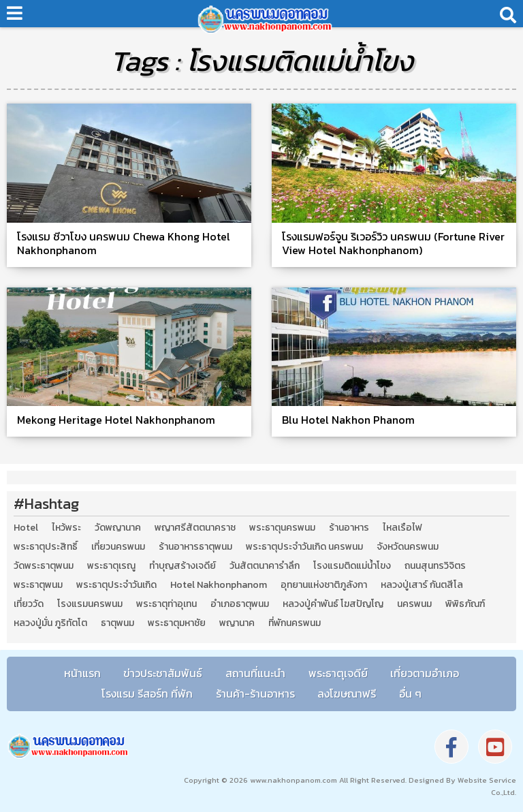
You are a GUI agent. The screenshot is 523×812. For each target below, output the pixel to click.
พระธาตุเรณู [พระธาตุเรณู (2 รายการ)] (111, 566)
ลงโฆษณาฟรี (347, 693)
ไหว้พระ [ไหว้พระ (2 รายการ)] (66, 528)
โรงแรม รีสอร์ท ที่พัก (147, 693)
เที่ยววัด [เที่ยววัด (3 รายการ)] (29, 604)
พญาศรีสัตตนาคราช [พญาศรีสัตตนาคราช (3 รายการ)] (195, 528)
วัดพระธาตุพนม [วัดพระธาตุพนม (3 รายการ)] (44, 566)
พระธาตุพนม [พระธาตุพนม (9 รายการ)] (38, 585)
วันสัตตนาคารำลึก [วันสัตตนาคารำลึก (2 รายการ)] (265, 566)
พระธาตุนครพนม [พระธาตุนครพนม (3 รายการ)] (282, 528)
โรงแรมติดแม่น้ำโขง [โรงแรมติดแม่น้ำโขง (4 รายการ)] (352, 566)
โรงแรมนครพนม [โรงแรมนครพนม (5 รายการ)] (90, 604)
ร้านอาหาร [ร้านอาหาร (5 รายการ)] (349, 528)
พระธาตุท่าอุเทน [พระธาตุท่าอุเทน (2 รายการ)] (167, 604)
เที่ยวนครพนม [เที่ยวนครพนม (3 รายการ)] (118, 547)
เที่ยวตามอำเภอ (425, 673)
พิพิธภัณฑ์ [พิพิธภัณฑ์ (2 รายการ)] (465, 604)
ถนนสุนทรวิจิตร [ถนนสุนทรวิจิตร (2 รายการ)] (435, 566)
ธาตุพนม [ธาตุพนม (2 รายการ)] (117, 623)
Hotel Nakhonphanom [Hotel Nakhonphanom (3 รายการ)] (219, 585)
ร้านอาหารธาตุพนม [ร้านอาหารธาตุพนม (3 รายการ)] (195, 547)
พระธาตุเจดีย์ (338, 673)
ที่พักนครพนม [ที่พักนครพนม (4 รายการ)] (295, 623)
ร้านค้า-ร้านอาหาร (255, 693)
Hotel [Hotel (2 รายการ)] (26, 528)
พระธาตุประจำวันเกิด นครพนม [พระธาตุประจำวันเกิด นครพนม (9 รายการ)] (304, 547)
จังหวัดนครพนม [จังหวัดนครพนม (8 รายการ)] (408, 547)
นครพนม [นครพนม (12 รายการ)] (414, 604)
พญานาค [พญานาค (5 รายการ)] (237, 623)
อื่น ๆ (410, 693)
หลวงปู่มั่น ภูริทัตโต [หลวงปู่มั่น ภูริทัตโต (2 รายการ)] (50, 623)
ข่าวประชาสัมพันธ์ (163, 673)
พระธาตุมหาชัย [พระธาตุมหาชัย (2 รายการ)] (177, 623)
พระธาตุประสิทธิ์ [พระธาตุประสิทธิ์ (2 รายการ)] (46, 547)
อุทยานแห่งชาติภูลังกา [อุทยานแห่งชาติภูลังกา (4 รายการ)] (324, 585)
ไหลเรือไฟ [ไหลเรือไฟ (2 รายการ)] (402, 528)
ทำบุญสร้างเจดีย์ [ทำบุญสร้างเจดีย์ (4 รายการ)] (183, 566)
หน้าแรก (82, 673)
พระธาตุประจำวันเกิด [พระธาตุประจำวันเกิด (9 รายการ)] (116, 585)
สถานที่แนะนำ (255, 673)
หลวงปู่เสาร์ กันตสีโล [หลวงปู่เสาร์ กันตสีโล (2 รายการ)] (422, 585)
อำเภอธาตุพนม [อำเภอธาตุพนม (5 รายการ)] (240, 604)
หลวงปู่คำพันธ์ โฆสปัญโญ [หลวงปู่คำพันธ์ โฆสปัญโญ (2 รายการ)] (333, 604)
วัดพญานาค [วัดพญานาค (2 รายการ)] (118, 528)
